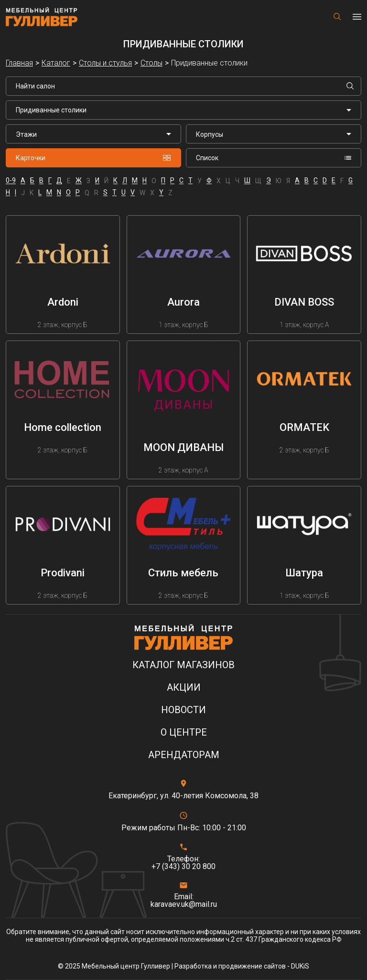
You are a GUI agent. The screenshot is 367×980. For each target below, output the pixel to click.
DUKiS (300, 966)
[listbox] (93, 134)
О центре (184, 732)
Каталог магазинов (183, 665)
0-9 (11, 181)
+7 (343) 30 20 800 (183, 867)
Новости (183, 710)
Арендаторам (184, 755)
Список (274, 158)
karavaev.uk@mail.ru (184, 904)
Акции (184, 688)
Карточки (93, 158)
